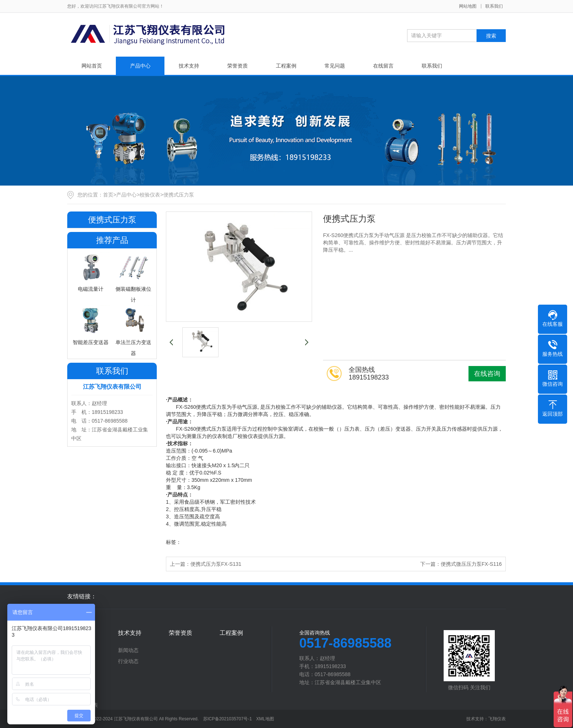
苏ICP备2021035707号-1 (227, 719)
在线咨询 (487, 374)
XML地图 (265, 719)
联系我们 (494, 6)
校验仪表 (150, 195)
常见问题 (335, 66)
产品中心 (140, 66)
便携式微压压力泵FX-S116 (471, 564)
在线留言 (383, 66)
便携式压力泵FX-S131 (216, 564)
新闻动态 (128, 650)
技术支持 (189, 66)
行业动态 (128, 661)
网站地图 (468, 6)
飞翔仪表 (497, 719)
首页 (108, 195)
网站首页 (92, 66)
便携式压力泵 (179, 195)
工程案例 (286, 66)
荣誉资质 (238, 66)
